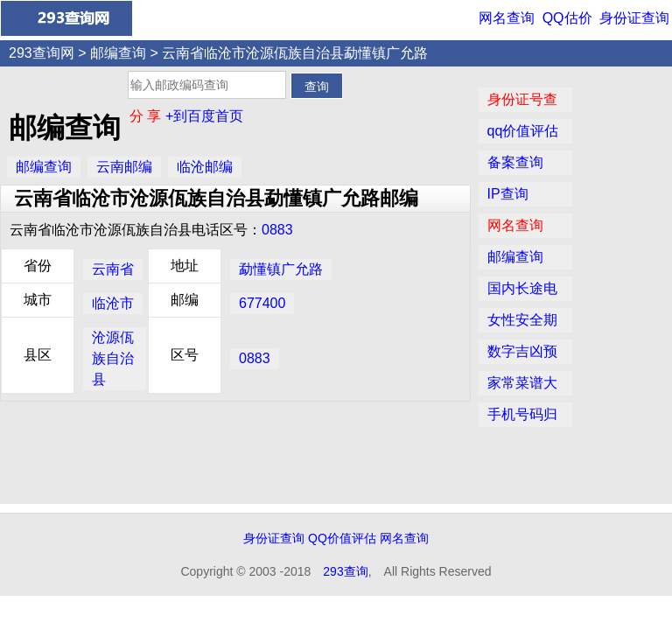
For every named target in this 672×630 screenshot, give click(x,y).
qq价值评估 (523, 131)
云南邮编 (124, 167)
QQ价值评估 (342, 538)
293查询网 (42, 53)
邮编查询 (118, 53)
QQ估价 (567, 18)
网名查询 (507, 18)
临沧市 (113, 303)
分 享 (147, 116)
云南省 (113, 269)
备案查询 (515, 162)
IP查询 (508, 194)
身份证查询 (634, 18)
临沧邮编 (205, 167)
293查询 (345, 571)
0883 (277, 230)
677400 (262, 303)
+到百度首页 (204, 116)
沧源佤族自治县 (113, 358)
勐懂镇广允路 (281, 269)
